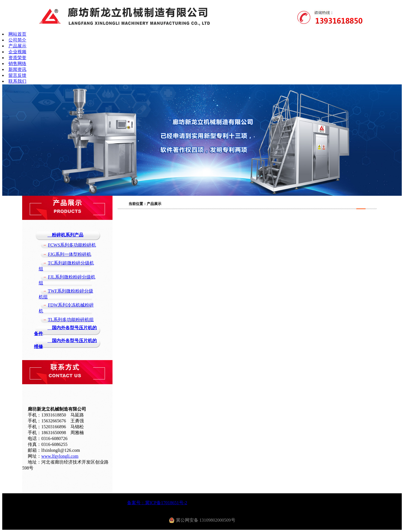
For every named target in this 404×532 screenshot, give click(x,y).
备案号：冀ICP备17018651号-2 (157, 503)
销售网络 (17, 64)
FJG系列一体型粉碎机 (70, 254)
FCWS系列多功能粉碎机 (72, 245)
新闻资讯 (17, 69)
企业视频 (17, 52)
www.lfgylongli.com (60, 456)
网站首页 (17, 34)
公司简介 (17, 40)
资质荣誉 (17, 58)
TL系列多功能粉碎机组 (71, 320)
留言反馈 (17, 75)
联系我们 (17, 81)
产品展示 (17, 46)
